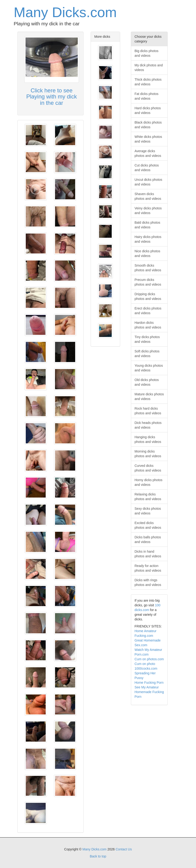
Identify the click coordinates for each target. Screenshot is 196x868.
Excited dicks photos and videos (148, 525)
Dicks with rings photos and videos (148, 582)
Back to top (98, 856)
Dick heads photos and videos (148, 425)
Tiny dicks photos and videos (147, 339)
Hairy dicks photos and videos (148, 239)
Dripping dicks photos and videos (148, 296)
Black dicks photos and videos (148, 125)
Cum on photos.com (149, 659)
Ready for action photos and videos (148, 568)
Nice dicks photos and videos (148, 253)
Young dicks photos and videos (149, 368)
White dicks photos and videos (148, 139)
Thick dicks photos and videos (148, 82)
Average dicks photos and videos (148, 153)
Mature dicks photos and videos (149, 396)
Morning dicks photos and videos (148, 454)
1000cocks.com (146, 668)
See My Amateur (147, 687)
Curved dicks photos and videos (148, 468)
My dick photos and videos (149, 68)
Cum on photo (145, 664)
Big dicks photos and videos (147, 53)
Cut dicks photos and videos (147, 168)
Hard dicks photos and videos (148, 110)
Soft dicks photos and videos (147, 354)
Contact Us (124, 849)
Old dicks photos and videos (147, 382)
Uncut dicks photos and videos (148, 182)
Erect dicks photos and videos (148, 311)
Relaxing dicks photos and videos (148, 497)
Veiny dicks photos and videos (148, 211)
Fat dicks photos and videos (147, 96)
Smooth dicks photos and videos (148, 268)
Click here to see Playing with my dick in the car (52, 97)
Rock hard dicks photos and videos (148, 411)
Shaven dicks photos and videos (148, 196)
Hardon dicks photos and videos (148, 325)
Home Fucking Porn (149, 683)
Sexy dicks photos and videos (148, 511)
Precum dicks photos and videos (148, 282)
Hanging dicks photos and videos (148, 439)
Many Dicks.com (65, 12)
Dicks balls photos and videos (148, 540)
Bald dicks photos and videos (148, 225)
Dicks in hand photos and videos (148, 554)
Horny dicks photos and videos (149, 482)
